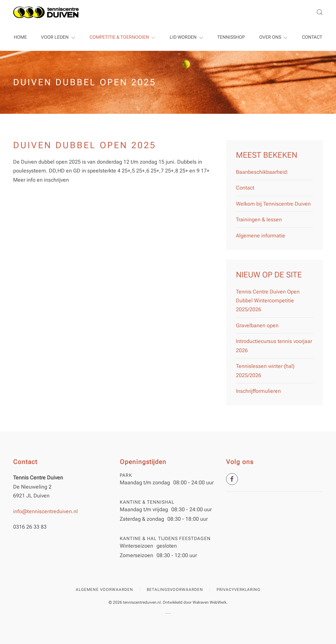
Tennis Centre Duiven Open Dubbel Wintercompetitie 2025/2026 (268, 301)
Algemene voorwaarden (105, 590)
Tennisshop (231, 37)
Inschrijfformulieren (258, 391)
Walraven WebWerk (210, 602)
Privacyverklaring (238, 590)
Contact (312, 37)
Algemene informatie (261, 236)
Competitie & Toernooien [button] (123, 37)
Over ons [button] (273, 37)
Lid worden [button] (186, 37)
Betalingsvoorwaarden (175, 590)
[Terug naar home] (46, 12)
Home (20, 37)
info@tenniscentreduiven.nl (45, 511)
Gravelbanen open (257, 325)
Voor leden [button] (58, 37)
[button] (320, 12)
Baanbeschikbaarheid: (262, 172)
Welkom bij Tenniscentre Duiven (273, 204)
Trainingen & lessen (259, 220)
